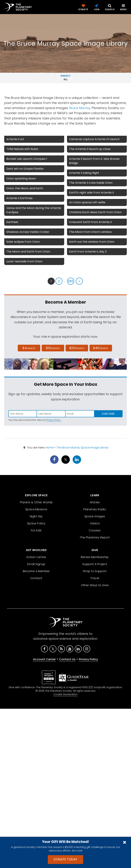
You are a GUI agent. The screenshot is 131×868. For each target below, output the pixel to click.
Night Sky (36, 516)
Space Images (95, 516)
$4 (29, 348)
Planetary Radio (95, 509)
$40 (101, 348)
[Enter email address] (80, 414)
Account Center (44, 659)
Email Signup (36, 564)
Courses (95, 530)
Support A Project (95, 564)
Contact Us (67, 659)
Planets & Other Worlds (36, 502)
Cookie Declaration (65, 694)
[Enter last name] (51, 414)
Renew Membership (95, 557)
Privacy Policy (54, 420)
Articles (95, 502)
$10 (53, 348)
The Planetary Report (95, 537)
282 (71, 281)
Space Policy (36, 523)
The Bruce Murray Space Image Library (83, 448)
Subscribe (108, 414)
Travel (95, 578)
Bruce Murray (80, 108)
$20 (77, 348)
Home (50, 448)
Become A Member (36, 571)
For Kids (36, 530)
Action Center (36, 557)
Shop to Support (95, 571)
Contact (36, 578)
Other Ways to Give (95, 585)
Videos (95, 523)
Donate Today (65, 859)
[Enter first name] (23, 414)
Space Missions (36, 509)
